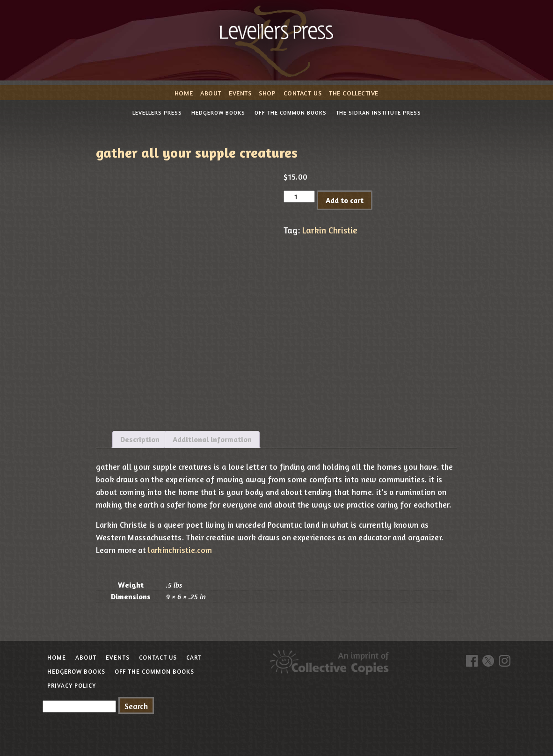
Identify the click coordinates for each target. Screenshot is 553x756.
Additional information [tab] (212, 439)
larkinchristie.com (180, 550)
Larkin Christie (330, 230)
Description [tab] (140, 439)
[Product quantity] (299, 196)
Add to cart (345, 200)
